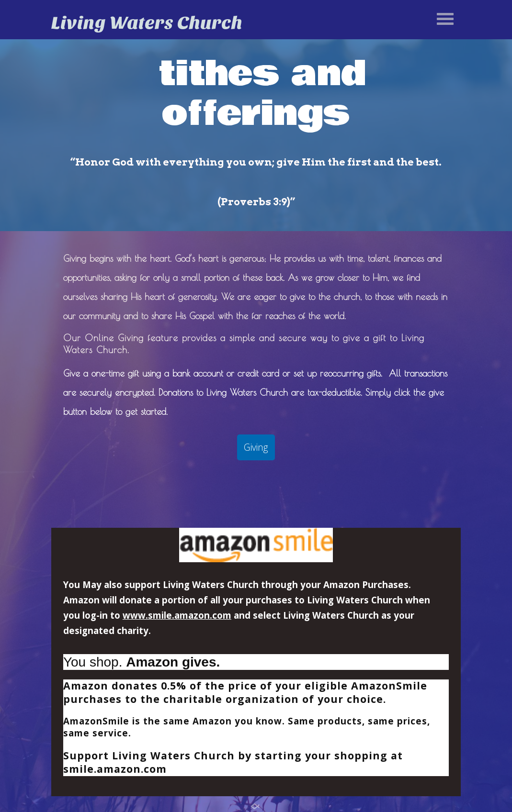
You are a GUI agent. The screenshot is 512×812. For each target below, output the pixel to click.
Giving (256, 447)
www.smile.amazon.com (177, 615)
